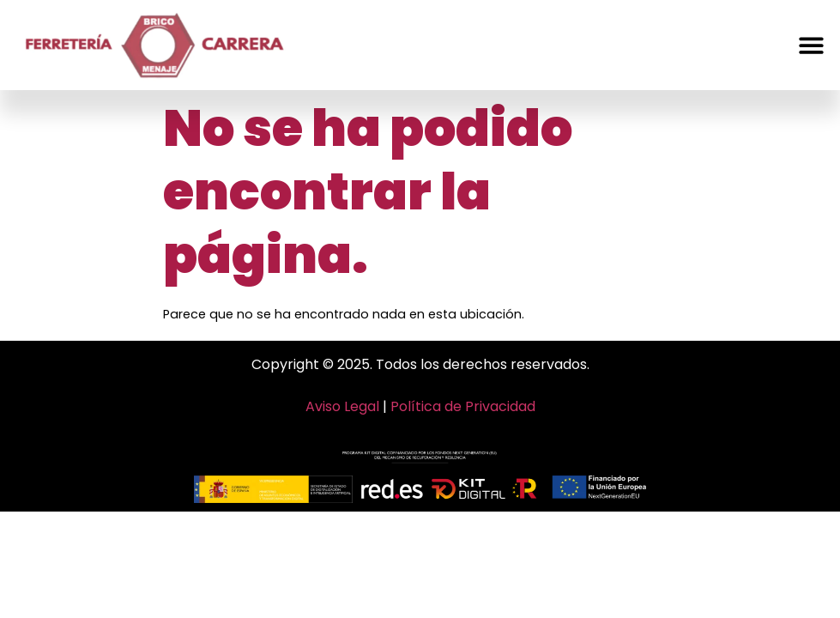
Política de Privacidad (463, 406)
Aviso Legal (342, 406)
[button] (811, 45)
